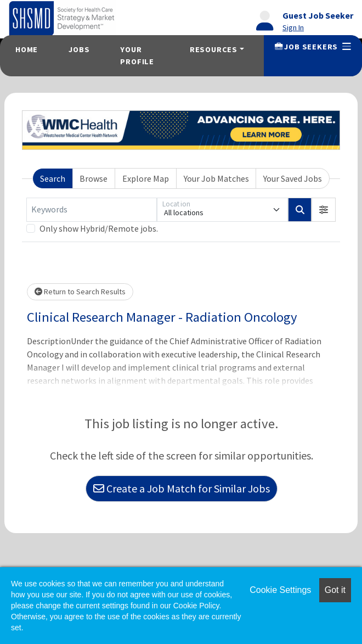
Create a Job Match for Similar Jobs (182, 488)
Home (27, 49)
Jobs (79, 49)
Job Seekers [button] (313, 47)
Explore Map (146, 178)
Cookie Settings (280, 590)
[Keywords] (92, 210)
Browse (94, 178)
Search (53, 178)
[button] (324, 210)
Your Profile (137, 55)
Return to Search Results (80, 292)
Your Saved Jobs (293, 178)
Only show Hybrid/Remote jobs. (99, 228)
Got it (335, 590)
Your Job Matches (216, 178)
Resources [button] (214, 49)
